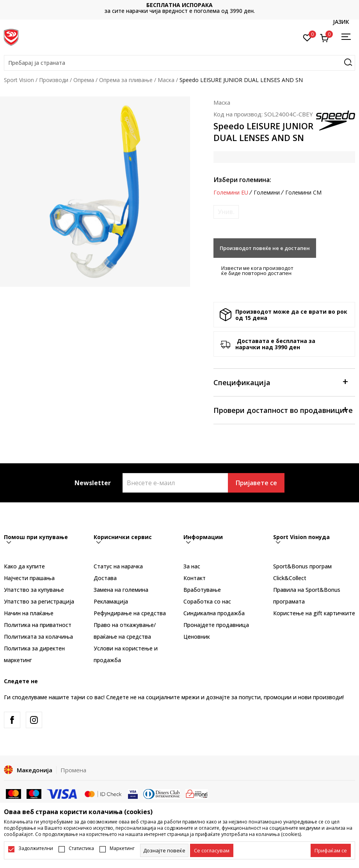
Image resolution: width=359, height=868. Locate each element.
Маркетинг (122, 848)
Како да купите (24, 566)
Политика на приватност (38, 625)
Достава (105, 578)
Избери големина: (242, 180)
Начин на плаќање (29, 613)
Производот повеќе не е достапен (265, 248)
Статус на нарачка (118, 566)
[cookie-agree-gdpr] (212, 850)
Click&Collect (290, 578)
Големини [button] (267, 193)
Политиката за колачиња (38, 637)
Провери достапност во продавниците (283, 410)
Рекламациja (111, 601)
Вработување (202, 590)
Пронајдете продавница (216, 625)
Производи (54, 80)
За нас (192, 566)
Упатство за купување (34, 590)
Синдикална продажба (214, 613)
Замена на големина (121, 590)
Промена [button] (73, 770)
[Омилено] (307, 37)
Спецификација (280, 382)
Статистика (81, 848)
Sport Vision (19, 80)
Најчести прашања (29, 578)
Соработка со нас (207, 601)
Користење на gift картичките (314, 613)
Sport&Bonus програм (302, 566)
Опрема (84, 80)
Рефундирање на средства (130, 613)
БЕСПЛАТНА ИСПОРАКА (179, 5)
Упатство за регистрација (39, 601)
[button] (179, 63)
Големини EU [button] (231, 193)
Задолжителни (36, 848)
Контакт (195, 578)
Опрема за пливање (126, 80)
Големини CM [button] (303, 193)
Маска (166, 80)
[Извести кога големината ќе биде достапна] (226, 212)
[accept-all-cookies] (331, 850)
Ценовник (197, 637)
